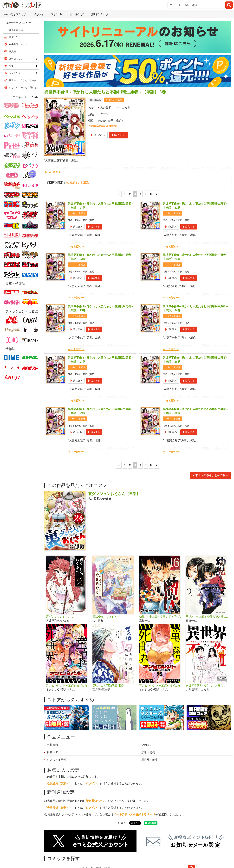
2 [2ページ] (130, 166)
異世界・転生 (150, 732)
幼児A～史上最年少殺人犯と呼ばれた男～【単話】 (161, 589)
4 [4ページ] (140, 166)
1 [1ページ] (125, 166)
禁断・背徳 (148, 724)
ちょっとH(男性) (57, 732)
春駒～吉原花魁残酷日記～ (109, 657)
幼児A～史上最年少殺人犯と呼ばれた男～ (208, 589)
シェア (122, 795)
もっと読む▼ (53, 144)
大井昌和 (106, 80)
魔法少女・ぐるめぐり (106, 589)
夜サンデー (107, 86)
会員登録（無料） (58, 756)
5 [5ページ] (146, 166)
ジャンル (104, 850)
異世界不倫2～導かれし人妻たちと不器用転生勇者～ (208, 657)
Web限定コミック (18, 16)
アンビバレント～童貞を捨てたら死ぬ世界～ (68, 657)
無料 (120, 850)
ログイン (91, 756)
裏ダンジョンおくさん (60, 589)
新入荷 (53, 850)
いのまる (124, 80)
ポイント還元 (115, 72)
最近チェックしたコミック (147, 850)
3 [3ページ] (135, 166)
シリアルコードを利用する (23, 60)
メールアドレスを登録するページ (134, 787)
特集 (89, 850)
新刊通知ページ (95, 773)
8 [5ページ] (151, 166)
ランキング (71, 850)
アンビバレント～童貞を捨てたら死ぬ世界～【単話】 (161, 657)
